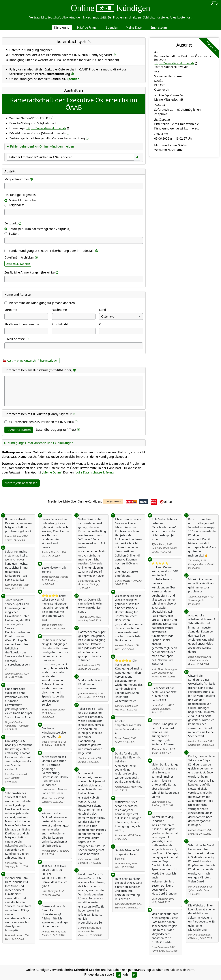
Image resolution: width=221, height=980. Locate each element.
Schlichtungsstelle (155, 17)
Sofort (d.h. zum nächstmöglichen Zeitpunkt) (40, 229)
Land (103, 310)
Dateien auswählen (18, 264)
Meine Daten (135, 27)
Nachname (59, 310)
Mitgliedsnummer (17, 179)
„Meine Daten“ (52, 472)
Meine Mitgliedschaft (23, 200)
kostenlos (184, 17)
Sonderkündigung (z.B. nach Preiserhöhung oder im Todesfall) (52, 251)
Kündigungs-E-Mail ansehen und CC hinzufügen (40, 443)
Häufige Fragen (88, 27)
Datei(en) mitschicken (19, 257)
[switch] (214, 3)
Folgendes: (16, 205)
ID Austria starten (19, 430)
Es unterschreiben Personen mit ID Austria (41, 422)
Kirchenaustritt (96, 17)
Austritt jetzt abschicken (21, 483)
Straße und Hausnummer (22, 324)
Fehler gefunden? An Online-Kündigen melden (42, 146)
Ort (101, 324)
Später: (14, 234)
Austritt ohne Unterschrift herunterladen (33, 361)
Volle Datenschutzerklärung (95, 472)
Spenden (112, 27)
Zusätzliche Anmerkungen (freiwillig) (30, 272)
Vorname (11, 310)
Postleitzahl (60, 324)
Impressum (159, 27)
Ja (119, 975)
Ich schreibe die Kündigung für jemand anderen (42, 303)
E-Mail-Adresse (15, 339)
